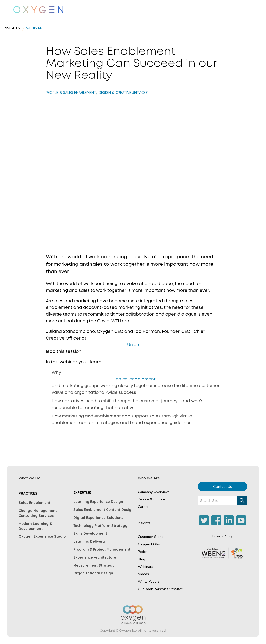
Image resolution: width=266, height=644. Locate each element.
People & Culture (152, 499)
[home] (38, 10)
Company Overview (153, 492)
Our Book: (160, 589)
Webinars (146, 567)
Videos (143, 574)
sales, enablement (136, 379)
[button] (246, 10)
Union (133, 345)
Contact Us (222, 486)
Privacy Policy (222, 536)
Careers (144, 507)
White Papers (149, 582)
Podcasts (145, 552)
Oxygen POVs (149, 544)
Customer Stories (152, 537)
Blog (142, 559)
